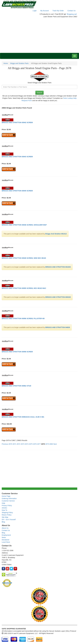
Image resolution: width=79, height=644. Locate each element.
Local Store (6, 542)
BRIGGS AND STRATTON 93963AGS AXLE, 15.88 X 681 (23, 417)
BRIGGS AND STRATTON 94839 (58, 327)
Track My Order (58, 11)
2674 (27, 444)
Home (6, 63)
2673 (23, 444)
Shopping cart (72, 14)
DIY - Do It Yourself (9, 520)
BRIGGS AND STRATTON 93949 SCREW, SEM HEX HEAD (24, 258)
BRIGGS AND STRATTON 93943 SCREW (17, 157)
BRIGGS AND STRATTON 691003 (58, 267)
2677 (39, 444)
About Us (5, 528)
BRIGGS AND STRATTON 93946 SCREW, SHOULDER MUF (24, 225)
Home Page (6, 496)
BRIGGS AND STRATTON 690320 (58, 297)
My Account (45, 11)
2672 (18, 444)
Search (39, 93)
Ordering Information (9, 498)
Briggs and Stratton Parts (19, 63)
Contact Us (71, 11)
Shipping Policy (7, 513)
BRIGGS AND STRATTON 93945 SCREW (17, 191)
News (4, 537)
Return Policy (7, 515)
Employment (6, 535)
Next (55, 444)
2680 (51, 444)
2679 (47, 444)
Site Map (5, 517)
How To (4, 510)
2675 (31, 444)
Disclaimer (6, 540)
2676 (35, 444)
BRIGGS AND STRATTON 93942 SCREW (17, 122)
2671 (14, 444)
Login (35, 11)
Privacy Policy (7, 505)
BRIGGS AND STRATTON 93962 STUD (16, 386)
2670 (10, 444)
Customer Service (8, 501)
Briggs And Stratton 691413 (56, 234)
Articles (4, 508)
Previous (5, 444)
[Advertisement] (39, 35)
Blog (3, 522)
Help (3, 503)
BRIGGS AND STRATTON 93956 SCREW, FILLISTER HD (23, 318)
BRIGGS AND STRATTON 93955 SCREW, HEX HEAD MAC (24, 288)
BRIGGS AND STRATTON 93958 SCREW (17, 352)
